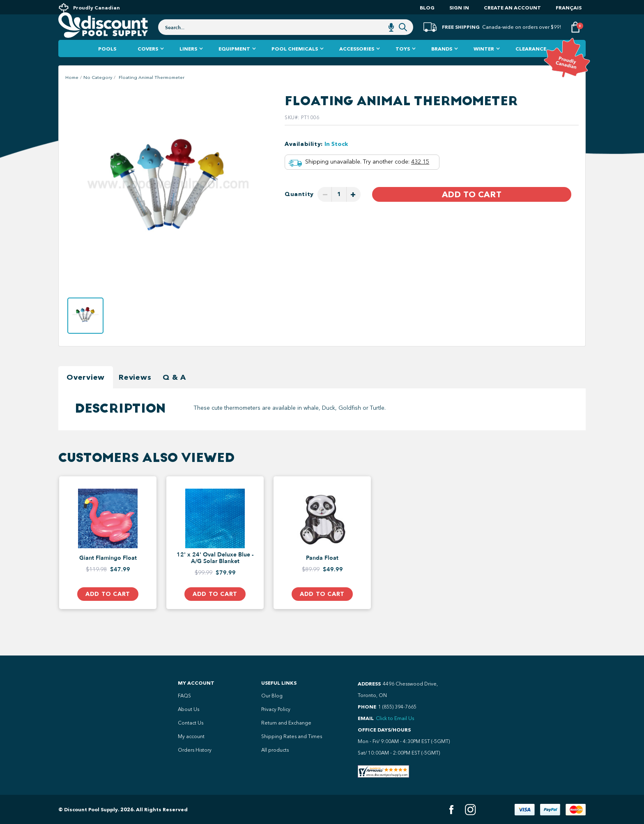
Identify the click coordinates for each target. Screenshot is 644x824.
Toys (403, 66)
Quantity (299, 211)
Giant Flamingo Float (108, 575)
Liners (188, 66)
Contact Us (191, 723)
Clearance (531, 66)
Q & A (174, 394)
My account (191, 736)
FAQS (184, 696)
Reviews (135, 394)
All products (275, 750)
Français (569, 8)
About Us (189, 709)
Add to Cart (472, 211)
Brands (442, 66)
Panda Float (322, 575)
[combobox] (286, 38)
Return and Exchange (286, 723)
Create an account (512, 8)
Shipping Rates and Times (292, 736)
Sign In (459, 8)
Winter (484, 66)
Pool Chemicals (295, 66)
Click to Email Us (395, 718)
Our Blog (272, 696)
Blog (427, 8)
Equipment (234, 66)
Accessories (357, 66)
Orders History (195, 750)
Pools (107, 66)
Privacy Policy (276, 709)
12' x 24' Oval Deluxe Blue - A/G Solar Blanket (215, 575)
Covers (148, 66)
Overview (86, 394)
